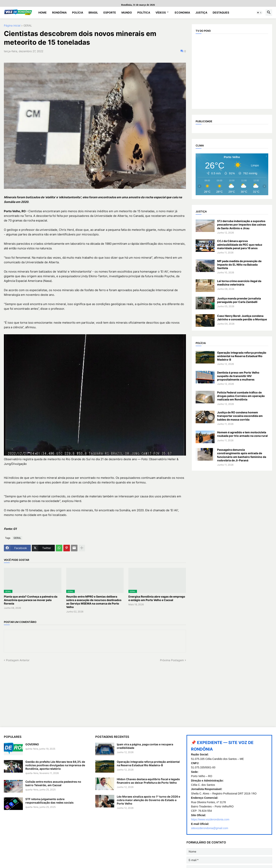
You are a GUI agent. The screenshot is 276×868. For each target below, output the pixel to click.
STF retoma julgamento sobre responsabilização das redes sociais (49, 801)
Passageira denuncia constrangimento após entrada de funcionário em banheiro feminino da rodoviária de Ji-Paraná (242, 455)
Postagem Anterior (18, 660)
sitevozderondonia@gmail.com (210, 828)
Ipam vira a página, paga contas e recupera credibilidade (145, 746)
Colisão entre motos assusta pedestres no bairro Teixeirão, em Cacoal (53, 783)
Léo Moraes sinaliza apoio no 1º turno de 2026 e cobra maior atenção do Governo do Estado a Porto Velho (148, 800)
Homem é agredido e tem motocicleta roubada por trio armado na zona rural (242, 434)
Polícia (78, 12)
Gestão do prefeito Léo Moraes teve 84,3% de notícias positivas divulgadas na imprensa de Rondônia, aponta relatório (55, 765)
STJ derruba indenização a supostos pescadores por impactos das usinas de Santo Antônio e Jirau (242, 224)
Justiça (201, 12)
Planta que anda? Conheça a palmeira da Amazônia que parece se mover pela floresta (31, 600)
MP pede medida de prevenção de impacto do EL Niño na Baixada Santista (239, 265)
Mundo (127, 12)
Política (144, 12)
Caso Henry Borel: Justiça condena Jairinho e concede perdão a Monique (242, 318)
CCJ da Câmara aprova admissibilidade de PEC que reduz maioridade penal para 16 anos (240, 244)
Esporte (110, 12)
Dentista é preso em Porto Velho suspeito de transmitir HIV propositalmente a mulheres (238, 376)
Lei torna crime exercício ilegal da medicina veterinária (239, 283)
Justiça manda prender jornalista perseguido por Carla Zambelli (239, 300)
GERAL (28, 26)
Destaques (221, 12)
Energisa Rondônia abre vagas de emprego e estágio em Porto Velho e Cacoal (157, 598)
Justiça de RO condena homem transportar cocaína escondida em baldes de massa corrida (240, 416)
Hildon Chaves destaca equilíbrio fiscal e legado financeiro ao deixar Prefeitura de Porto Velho (148, 781)
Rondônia (59, 12)
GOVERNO (32, 744)
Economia (182, 12)
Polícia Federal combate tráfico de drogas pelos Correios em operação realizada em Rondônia (241, 396)
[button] (259, 13)
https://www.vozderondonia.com (210, 819)
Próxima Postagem (172, 660)
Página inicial (12, 26)
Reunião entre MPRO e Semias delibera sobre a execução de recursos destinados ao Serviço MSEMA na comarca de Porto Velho (94, 602)
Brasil (93, 12)
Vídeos (161, 12)
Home (43, 12)
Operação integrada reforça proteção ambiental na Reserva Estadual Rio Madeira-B (242, 356)
